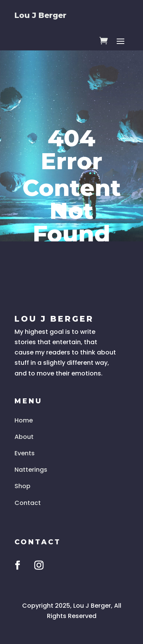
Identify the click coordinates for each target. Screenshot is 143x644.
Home (24, 420)
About (24, 437)
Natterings (31, 470)
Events (25, 453)
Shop (22, 486)
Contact (28, 503)
